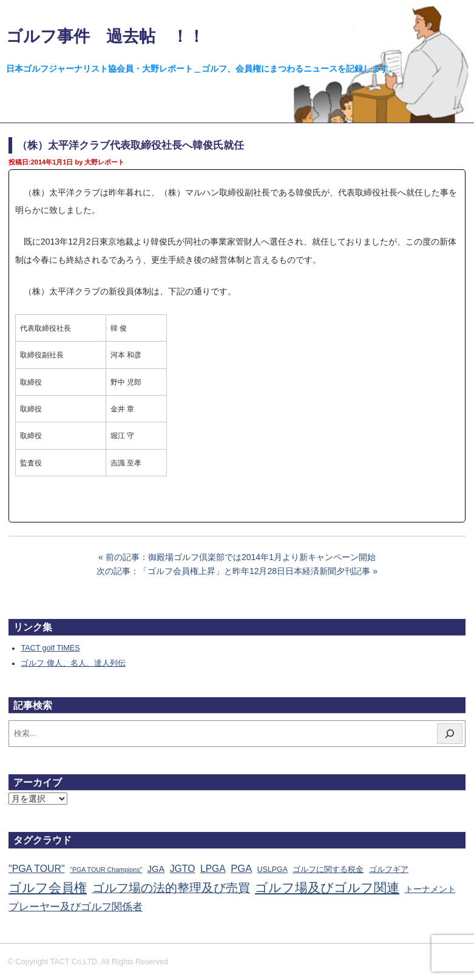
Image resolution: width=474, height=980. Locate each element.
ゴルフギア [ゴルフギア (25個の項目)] (389, 870)
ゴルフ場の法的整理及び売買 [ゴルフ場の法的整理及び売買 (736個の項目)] (171, 888)
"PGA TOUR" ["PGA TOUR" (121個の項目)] (37, 869)
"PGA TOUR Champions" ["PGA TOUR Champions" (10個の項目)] (106, 870)
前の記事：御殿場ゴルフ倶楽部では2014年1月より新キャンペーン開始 (241, 557)
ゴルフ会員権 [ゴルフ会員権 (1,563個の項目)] (48, 888)
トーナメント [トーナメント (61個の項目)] (430, 889)
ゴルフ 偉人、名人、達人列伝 (73, 663)
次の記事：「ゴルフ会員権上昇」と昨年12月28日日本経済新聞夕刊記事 (233, 571)
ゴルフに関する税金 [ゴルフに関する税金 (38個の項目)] (328, 869)
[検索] (450, 734)
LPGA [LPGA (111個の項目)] (213, 869)
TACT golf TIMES (50, 648)
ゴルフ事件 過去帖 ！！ (105, 36)
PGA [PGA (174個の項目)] (241, 869)
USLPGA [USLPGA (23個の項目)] (273, 870)
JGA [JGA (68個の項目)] (156, 869)
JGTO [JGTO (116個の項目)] (183, 869)
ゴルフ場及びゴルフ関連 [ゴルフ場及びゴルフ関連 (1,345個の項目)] (327, 887)
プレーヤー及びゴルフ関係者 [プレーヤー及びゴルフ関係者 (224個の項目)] (76, 907)
